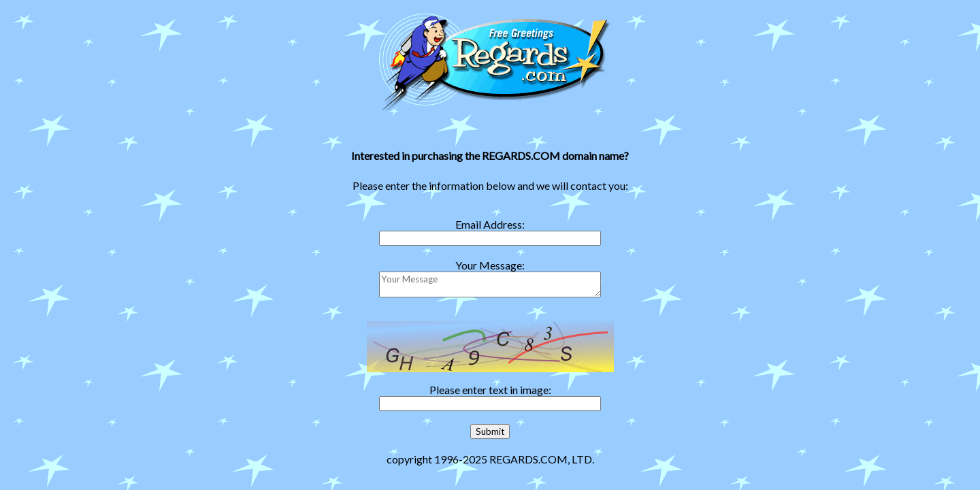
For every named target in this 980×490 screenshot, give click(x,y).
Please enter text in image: (490, 390)
